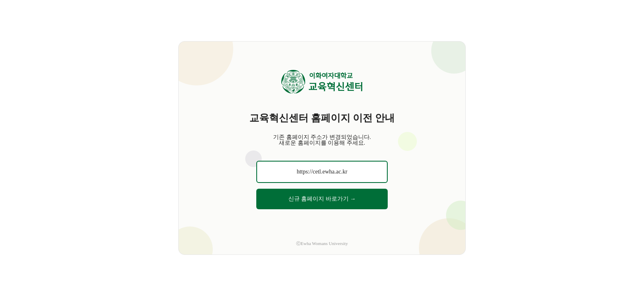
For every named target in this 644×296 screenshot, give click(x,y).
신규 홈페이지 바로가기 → (322, 199)
